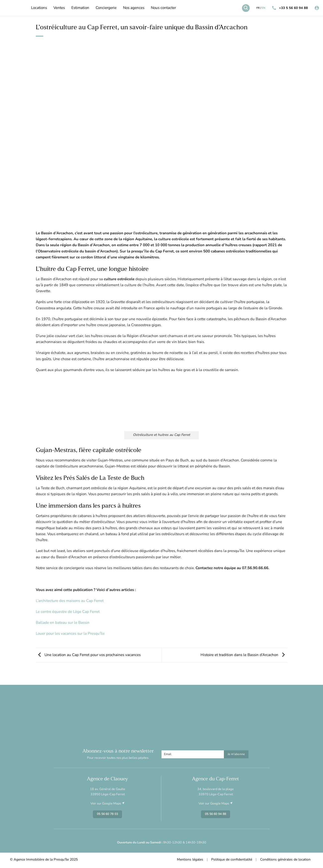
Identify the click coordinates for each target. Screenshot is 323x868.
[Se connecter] (317, 8)
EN (263, 8)
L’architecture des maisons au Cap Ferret (70, 601)
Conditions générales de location (285, 860)
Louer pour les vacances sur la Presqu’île (70, 634)
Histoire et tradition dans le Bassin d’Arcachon (244, 655)
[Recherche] (246, 8)
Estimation (80, 8)
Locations (39, 8)
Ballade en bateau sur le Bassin (63, 623)
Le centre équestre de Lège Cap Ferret (68, 612)
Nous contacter (163, 8)
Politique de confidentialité (232, 860)
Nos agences (134, 8)
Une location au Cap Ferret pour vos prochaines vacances (88, 655)
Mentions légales (190, 860)
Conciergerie (106, 8)
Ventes (59, 8)
